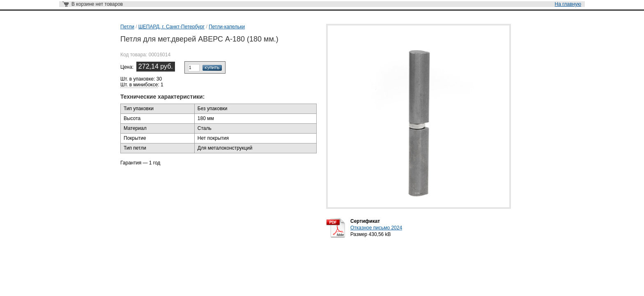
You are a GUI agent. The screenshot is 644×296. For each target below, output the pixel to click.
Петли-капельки (227, 27)
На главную (568, 4)
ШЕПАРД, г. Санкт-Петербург (171, 27)
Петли (127, 27)
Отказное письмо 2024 (376, 228)
